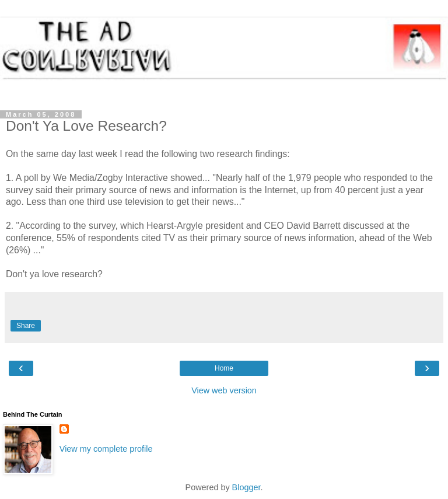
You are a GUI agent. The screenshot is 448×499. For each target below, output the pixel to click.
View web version (224, 390)
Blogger (246, 487)
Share (26, 326)
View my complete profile (106, 449)
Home (224, 368)
